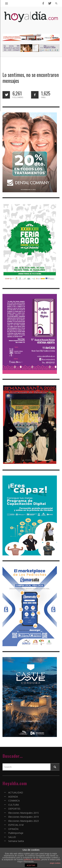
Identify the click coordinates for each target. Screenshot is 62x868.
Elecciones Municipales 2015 (23, 813)
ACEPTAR (31, 865)
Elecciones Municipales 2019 (23, 817)
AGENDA (13, 797)
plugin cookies (55, 863)
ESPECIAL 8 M (16, 825)
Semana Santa (16, 841)
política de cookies (32, 860)
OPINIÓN (13, 829)
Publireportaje (16, 833)
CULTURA (14, 805)
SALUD (12, 837)
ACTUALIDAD (16, 792)
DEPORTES (14, 809)
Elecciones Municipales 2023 (23, 821)
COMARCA (14, 801)
